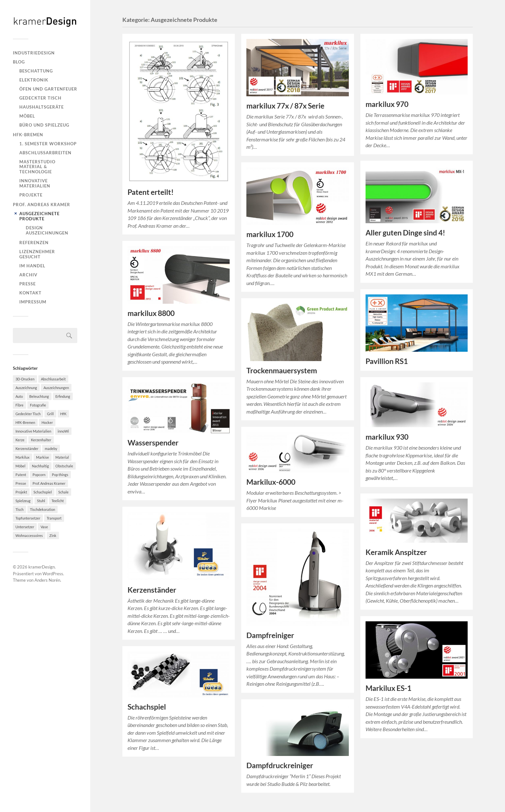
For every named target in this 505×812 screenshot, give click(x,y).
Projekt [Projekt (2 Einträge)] (21, 492)
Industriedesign (34, 53)
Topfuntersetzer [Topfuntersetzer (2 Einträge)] (28, 518)
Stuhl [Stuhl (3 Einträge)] (41, 501)
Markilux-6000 (271, 482)
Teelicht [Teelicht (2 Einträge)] (58, 501)
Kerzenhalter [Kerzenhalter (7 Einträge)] (41, 440)
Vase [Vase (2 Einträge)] (44, 527)
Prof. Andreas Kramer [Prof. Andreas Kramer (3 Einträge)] (49, 483)
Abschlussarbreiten (45, 153)
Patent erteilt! (151, 192)
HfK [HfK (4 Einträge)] (63, 414)
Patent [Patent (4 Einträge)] (21, 475)
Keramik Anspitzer (396, 552)
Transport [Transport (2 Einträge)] (54, 518)
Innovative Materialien (35, 183)
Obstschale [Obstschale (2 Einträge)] (64, 466)
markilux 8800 (151, 313)
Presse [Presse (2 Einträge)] (21, 483)
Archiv (28, 275)
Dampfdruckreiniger (280, 765)
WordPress (53, 574)
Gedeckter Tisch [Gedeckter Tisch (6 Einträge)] (28, 414)
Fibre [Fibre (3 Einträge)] (19, 405)
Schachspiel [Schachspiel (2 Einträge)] (43, 492)
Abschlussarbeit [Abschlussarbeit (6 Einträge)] (53, 379)
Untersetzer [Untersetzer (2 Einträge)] (25, 527)
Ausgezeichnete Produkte (39, 216)
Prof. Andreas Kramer (42, 205)
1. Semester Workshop (48, 144)
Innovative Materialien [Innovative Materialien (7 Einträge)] (33, 431)
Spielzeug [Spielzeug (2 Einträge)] (23, 501)
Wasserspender (153, 443)
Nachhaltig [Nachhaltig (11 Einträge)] (40, 466)
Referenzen (34, 243)
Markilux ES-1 (388, 688)
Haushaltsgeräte (42, 107)
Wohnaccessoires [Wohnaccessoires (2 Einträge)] (29, 535)
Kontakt (30, 293)
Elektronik (34, 80)
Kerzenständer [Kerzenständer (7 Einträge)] (27, 449)
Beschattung (36, 71)
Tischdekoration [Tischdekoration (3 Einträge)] (43, 509)
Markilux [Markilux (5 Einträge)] (23, 457)
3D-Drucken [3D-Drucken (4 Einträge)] (25, 379)
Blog (19, 62)
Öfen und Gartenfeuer (48, 89)
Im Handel (32, 266)
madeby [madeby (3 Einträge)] (51, 449)
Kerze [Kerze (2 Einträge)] (20, 440)
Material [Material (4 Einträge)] (62, 457)
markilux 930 (387, 437)
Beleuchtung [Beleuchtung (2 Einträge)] (39, 396)
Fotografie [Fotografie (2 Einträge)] (38, 405)
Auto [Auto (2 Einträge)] (19, 396)
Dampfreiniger (270, 635)
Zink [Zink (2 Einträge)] (53, 535)
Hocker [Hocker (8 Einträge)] (47, 422)
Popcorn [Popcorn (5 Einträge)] (39, 475)
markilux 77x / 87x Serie (285, 106)
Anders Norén (47, 580)
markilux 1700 (270, 234)
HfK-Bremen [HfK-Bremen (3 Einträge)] (25, 422)
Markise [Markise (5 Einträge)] (43, 457)
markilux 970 (387, 104)
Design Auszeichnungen (47, 230)
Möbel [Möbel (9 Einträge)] (20, 466)
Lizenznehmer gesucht (37, 254)
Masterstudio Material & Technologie (37, 167)
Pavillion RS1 (387, 361)
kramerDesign (42, 567)
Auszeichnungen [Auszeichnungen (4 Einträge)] (56, 388)
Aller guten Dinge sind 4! (405, 233)
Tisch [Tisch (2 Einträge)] (19, 509)
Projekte (31, 195)
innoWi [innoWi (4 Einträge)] (63, 431)
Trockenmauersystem (282, 371)
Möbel (27, 116)
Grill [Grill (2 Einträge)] (50, 414)
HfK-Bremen (28, 135)
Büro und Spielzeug (44, 125)
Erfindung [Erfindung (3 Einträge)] (63, 396)
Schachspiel (147, 707)
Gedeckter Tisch (40, 98)
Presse (28, 284)
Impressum (33, 302)
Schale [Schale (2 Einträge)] (63, 492)
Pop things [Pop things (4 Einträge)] (60, 475)
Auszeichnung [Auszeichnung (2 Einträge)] (26, 388)
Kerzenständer (152, 590)
